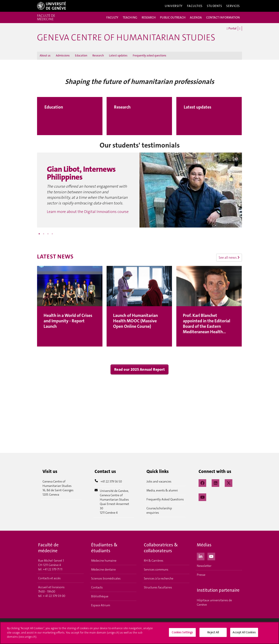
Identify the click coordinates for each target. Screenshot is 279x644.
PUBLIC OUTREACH (173, 17)
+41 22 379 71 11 (53, 569)
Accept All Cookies (244, 634)
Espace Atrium (101, 605)
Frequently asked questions (150, 55)
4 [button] (52, 234)
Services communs (156, 569)
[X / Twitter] (229, 483)
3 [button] (48, 234)
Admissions (63, 55)
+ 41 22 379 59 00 (54, 596)
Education (81, 55)
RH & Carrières (154, 561)
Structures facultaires (158, 587)
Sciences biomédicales (106, 578)
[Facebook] (202, 483)
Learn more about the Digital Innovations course (88, 212)
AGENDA (196, 17)
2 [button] (44, 234)
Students (214, 6)
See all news (229, 257)
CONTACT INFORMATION (223, 17)
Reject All (213, 634)
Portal (232, 29)
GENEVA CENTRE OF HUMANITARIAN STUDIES (126, 37)
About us (45, 55)
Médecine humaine (104, 561)
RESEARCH (149, 17)
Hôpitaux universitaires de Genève (214, 602)
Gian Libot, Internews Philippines (81, 173)
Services (233, 6)
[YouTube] (202, 497)
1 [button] (39, 234)
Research (98, 55)
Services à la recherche (159, 578)
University (174, 6)
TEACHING (130, 17)
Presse (201, 575)
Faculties (195, 6)
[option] (139, 190)
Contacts (97, 587)
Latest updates (118, 55)
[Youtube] (211, 556)
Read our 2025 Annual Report (139, 369)
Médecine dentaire (103, 569)
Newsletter (204, 566)
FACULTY (112, 17)
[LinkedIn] (215, 483)
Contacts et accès (49, 578)
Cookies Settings (182, 634)
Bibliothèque (100, 596)
